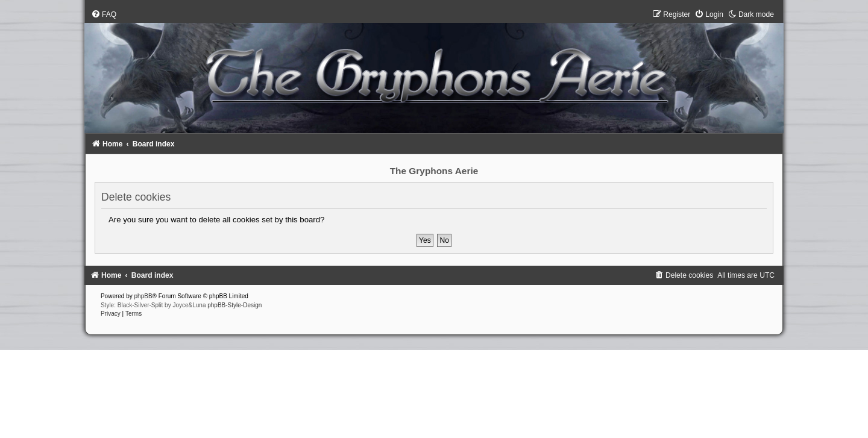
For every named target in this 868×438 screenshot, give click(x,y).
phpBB (143, 296)
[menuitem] (104, 14)
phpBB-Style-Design (234, 305)
